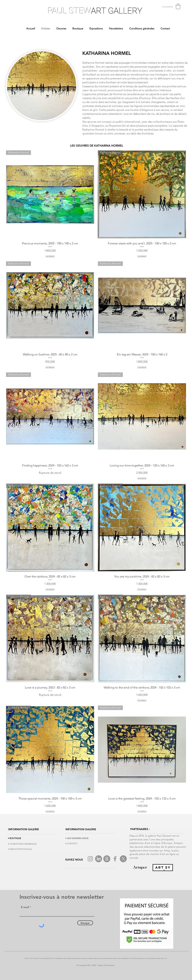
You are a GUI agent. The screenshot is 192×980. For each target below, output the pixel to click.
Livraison (50, 256)
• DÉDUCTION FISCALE (20, 849)
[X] (123, 859)
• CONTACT (71, 843)
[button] (178, 6)
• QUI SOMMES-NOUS (77, 838)
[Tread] (107, 859)
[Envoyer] (85, 923)
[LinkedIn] (99, 859)
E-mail (25, 907)
